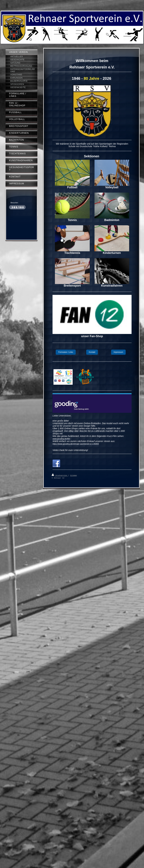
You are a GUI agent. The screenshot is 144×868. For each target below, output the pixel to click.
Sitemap (73, 475)
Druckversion (60, 475)
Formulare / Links (66, 352)
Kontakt (92, 352)
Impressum (118, 352)
